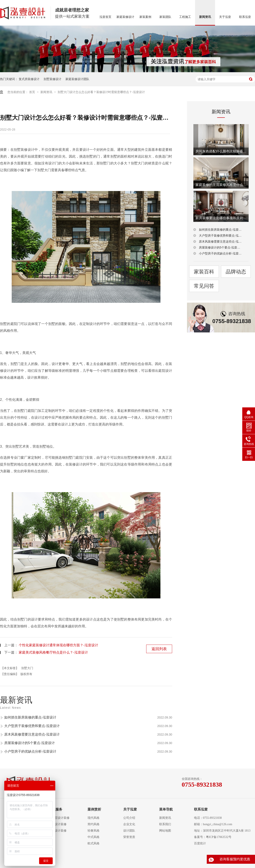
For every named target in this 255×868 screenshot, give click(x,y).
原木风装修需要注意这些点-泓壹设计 (32, 734)
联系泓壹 (245, 17)
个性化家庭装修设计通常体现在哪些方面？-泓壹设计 (58, 645)
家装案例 (145, 17)
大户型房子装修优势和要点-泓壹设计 (32, 726)
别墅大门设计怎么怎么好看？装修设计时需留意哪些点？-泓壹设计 (101, 92)
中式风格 (93, 837)
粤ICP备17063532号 (219, 837)
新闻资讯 (205, 17)
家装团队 (165, 17)
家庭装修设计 (125, 17)
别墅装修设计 (52, 79)
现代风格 (93, 818)
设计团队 (129, 831)
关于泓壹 (225, 17)
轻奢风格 (93, 831)
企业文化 (129, 824)
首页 (33, 92)
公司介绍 (129, 818)
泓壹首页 (105, 17)
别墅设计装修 (58, 831)
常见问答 (204, 286)
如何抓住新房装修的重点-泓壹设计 (30, 717)
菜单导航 (166, 809)
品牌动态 (236, 272)
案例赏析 (94, 809)
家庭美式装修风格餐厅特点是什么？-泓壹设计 (53, 652)
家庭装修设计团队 (77, 79)
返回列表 (159, 649)
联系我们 (165, 824)
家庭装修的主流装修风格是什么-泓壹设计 (221, 185)
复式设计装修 (58, 824)
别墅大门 (27, 668)
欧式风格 (93, 843)
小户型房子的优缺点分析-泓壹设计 (30, 751)
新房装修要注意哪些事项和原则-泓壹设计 (221, 218)
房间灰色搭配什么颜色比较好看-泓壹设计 (221, 151)
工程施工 (185, 17)
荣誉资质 (129, 837)
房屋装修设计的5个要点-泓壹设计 (30, 743)
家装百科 (204, 272)
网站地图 (165, 831)
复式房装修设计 (29, 79)
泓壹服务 (55, 809)
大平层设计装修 (59, 818)
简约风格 (93, 824)
